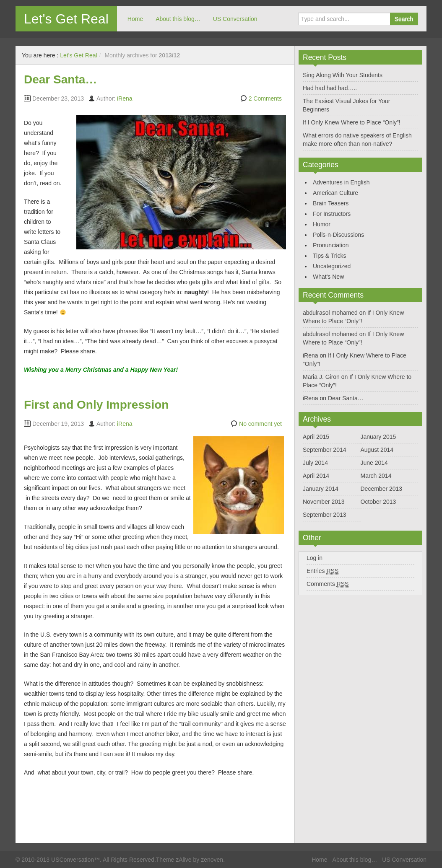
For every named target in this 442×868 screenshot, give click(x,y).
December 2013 (382, 489)
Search (404, 19)
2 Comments (265, 98)
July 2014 (315, 463)
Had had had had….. (330, 88)
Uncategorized (332, 266)
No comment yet (260, 424)
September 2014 (325, 450)
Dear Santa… (60, 79)
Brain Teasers (331, 203)
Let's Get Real (66, 19)
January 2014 (321, 489)
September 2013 (325, 515)
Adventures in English (341, 182)
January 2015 (378, 437)
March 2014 (376, 476)
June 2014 (374, 463)
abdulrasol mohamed (330, 313)
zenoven (212, 860)
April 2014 (316, 476)
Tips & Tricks (330, 256)
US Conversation (235, 19)
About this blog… (178, 19)
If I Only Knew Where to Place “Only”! (352, 122)
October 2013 (378, 502)
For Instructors (332, 214)
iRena (125, 98)
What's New (328, 277)
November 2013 (324, 502)
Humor (322, 224)
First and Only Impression (96, 405)
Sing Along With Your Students (343, 75)
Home (135, 19)
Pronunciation (331, 245)
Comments (328, 584)
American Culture (335, 193)
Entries (322, 571)
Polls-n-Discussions (338, 235)
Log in (315, 558)
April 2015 (316, 437)
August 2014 (377, 450)
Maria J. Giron (321, 377)
